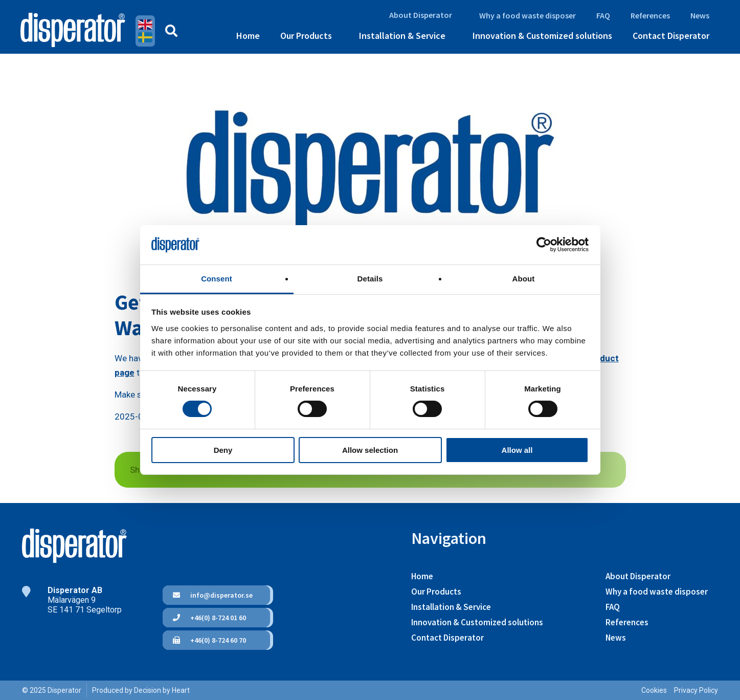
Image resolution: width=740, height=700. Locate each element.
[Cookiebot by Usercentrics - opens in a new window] (544, 245)
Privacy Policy (696, 690)
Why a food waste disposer (528, 15)
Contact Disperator (671, 36)
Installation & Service (402, 36)
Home (248, 36)
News (700, 15)
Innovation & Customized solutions (542, 36)
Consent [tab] (217, 279)
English (145, 25)
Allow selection (370, 450)
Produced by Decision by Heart (141, 690)
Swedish (145, 37)
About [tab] (524, 279)
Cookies (654, 690)
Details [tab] (370, 279)
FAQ (603, 15)
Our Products (306, 36)
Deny (223, 450)
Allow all (517, 450)
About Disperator (421, 15)
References (650, 15)
